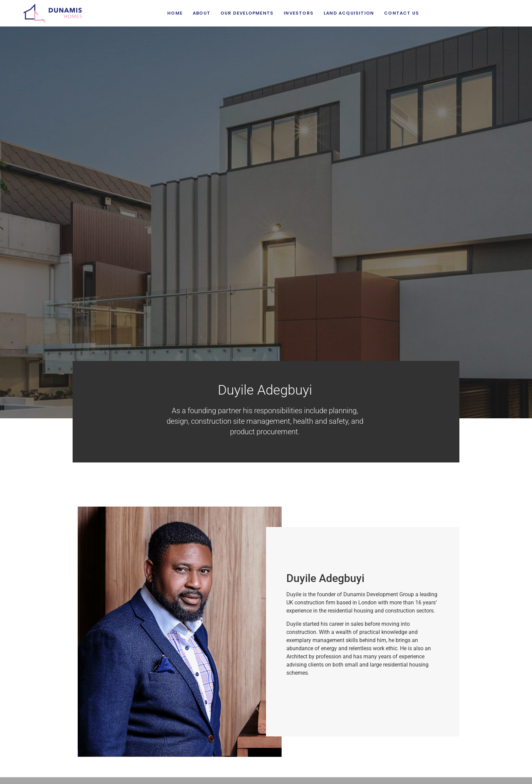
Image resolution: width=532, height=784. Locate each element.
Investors (299, 13)
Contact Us (402, 13)
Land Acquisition (349, 13)
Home (175, 13)
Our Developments (247, 13)
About (202, 13)
